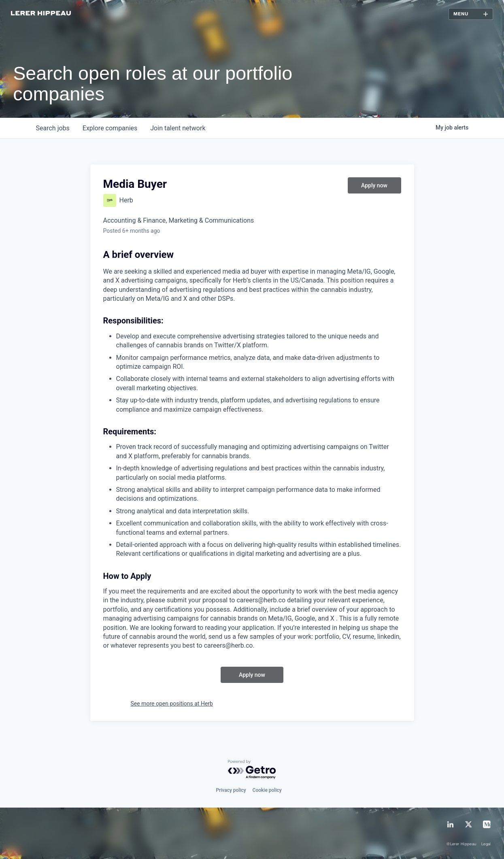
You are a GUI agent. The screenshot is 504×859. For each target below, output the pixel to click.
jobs (53, 128)
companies (110, 128)
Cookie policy (267, 790)
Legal (486, 844)
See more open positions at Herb (172, 704)
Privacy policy (231, 790)
